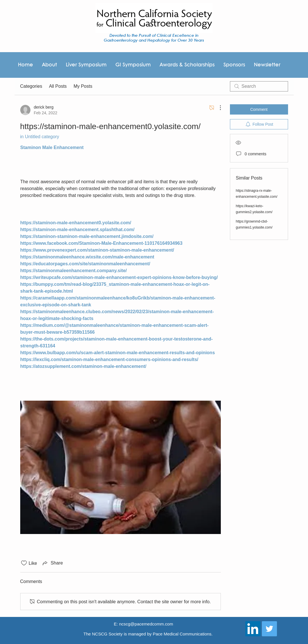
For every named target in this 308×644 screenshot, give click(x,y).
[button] (234, 65)
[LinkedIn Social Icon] (253, 629)
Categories (31, 86)
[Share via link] (52, 563)
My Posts (83, 86)
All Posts (58, 86)
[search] (259, 86)
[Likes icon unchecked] (24, 563)
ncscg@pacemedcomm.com (146, 624)
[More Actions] (217, 108)
